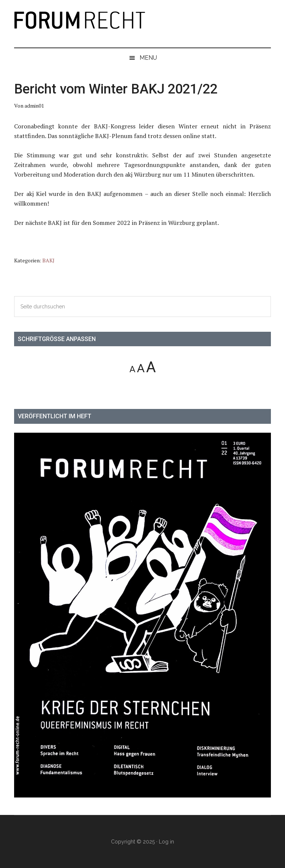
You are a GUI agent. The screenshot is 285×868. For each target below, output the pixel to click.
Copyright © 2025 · (135, 842)
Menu (148, 58)
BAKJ (48, 260)
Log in (166, 842)
